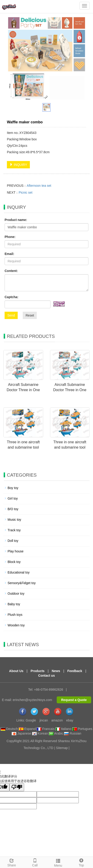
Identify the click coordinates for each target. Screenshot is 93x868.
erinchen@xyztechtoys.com (32, 700)
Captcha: (11, 297)
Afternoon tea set (39, 186)
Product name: (16, 220)
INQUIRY (18, 165)
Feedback (75, 671)
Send (11, 315)
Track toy (14, 530)
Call (35, 862)
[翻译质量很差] (17, 787)
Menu (58, 862)
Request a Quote (74, 700)
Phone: (10, 237)
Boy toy (13, 488)
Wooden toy (16, 625)
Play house (15, 551)
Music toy (14, 520)
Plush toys (15, 615)
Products (38, 671)
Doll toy (13, 541)
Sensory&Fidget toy (22, 583)
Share (12, 862)
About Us (16, 671)
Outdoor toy (16, 594)
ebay (70, 720)
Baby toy (14, 604)
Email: (9, 254)
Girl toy (13, 498)
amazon (57, 720)
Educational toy (19, 572)
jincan (44, 720)
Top (81, 862)
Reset (30, 315)
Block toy (14, 562)
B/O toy (13, 509)
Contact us (46, 676)
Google (31, 720)
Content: (11, 271)
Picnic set (25, 192)
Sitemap (62, 748)
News (56, 671)
